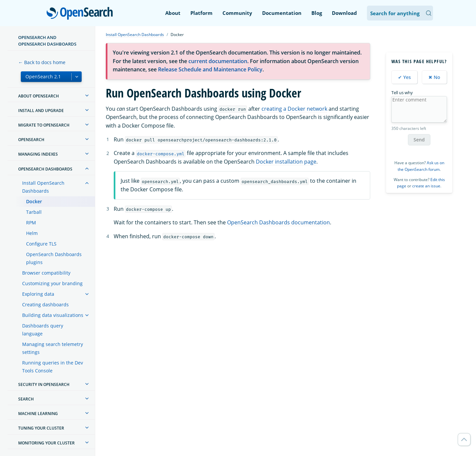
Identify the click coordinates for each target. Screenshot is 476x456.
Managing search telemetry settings (53, 348)
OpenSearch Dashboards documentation (278, 222)
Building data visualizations (53, 315)
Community (237, 13)
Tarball (34, 212)
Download (344, 13)
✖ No (434, 77)
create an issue (426, 186)
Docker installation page (286, 162)
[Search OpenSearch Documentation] (400, 13)
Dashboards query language (43, 330)
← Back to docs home (42, 62)
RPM (31, 223)
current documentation (218, 61)
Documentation (282, 13)
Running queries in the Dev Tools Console (53, 367)
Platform (201, 13)
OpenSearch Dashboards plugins (54, 258)
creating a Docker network (294, 109)
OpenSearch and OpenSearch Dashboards (47, 41)
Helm (32, 233)
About (173, 13)
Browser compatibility (46, 273)
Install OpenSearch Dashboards (43, 187)
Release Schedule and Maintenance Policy (210, 69)
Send (419, 140)
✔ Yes (404, 77)
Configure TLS (41, 244)
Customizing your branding (52, 283)
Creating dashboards (45, 304)
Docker (34, 201)
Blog (317, 13)
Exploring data (38, 294)
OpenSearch (81, 14)
